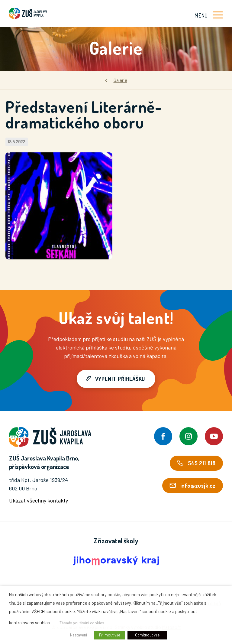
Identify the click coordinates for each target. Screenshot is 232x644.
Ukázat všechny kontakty (39, 500)
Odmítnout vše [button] (147, 635)
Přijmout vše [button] (110, 635)
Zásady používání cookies (82, 623)
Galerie (120, 80)
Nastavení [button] (79, 635)
